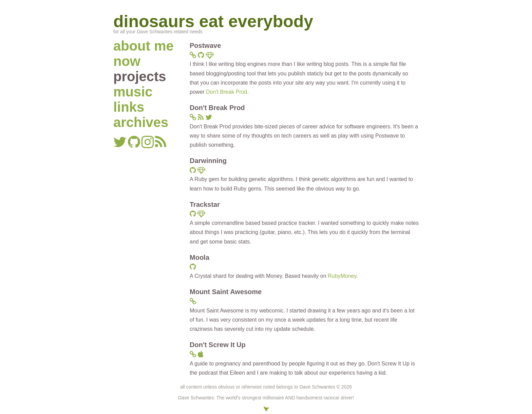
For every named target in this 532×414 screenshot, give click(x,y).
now (127, 61)
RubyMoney (342, 276)
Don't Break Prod (226, 92)
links (129, 107)
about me (144, 46)
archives (141, 122)
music (133, 92)
